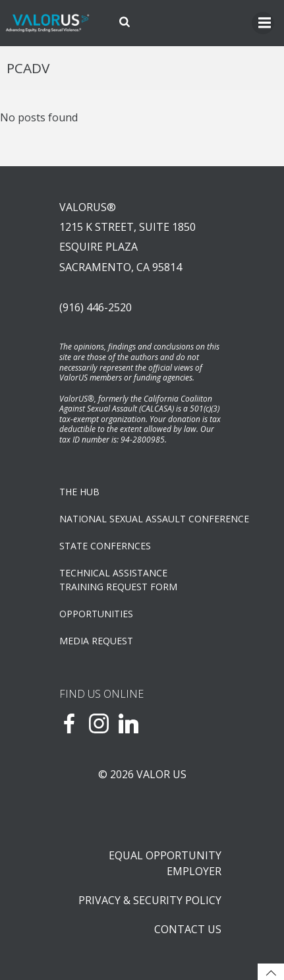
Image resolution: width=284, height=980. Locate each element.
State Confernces (105, 546)
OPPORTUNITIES (96, 614)
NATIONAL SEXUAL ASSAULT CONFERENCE (142, 519)
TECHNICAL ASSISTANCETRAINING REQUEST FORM (118, 580)
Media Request (96, 641)
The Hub (79, 492)
